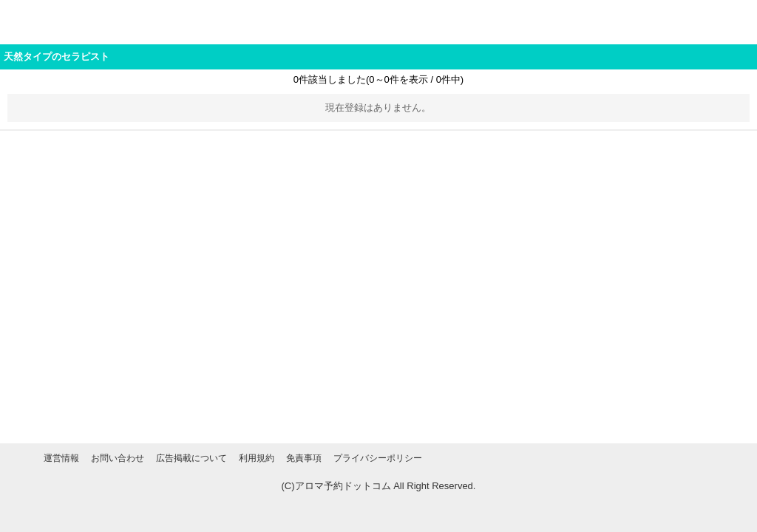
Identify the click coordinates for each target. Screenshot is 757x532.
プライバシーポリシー (378, 458)
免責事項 (304, 458)
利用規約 (257, 458)
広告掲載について (191, 458)
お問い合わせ (118, 458)
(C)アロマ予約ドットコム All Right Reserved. (379, 486)
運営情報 (61, 458)
